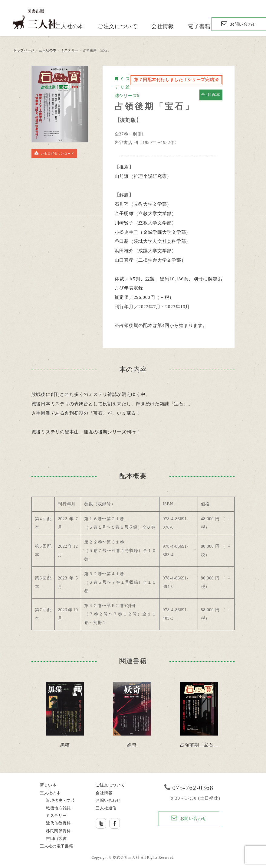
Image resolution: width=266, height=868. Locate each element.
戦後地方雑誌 (58, 808)
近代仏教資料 (58, 823)
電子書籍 (199, 26)
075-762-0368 (193, 788)
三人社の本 (70, 26)
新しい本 (48, 785)
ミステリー (56, 816)
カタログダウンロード (54, 153)
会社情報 (163, 26)
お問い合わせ (239, 24)
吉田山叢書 (56, 839)
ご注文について (118, 26)
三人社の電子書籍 (57, 846)
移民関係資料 (58, 831)
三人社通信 (106, 808)
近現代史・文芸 (61, 801)
